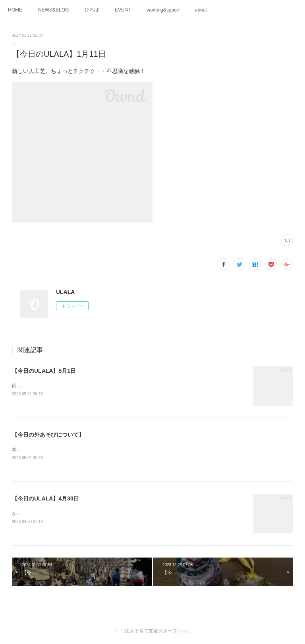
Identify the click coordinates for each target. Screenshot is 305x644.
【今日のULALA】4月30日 (45, 499)
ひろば (92, 10)
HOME (15, 10)
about (201, 10)
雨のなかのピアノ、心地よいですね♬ (52, 386)
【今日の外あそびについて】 (48, 435)
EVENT (123, 10)
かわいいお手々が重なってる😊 (46, 514)
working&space (163, 10)
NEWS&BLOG (53, 10)
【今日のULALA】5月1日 (44, 371)
